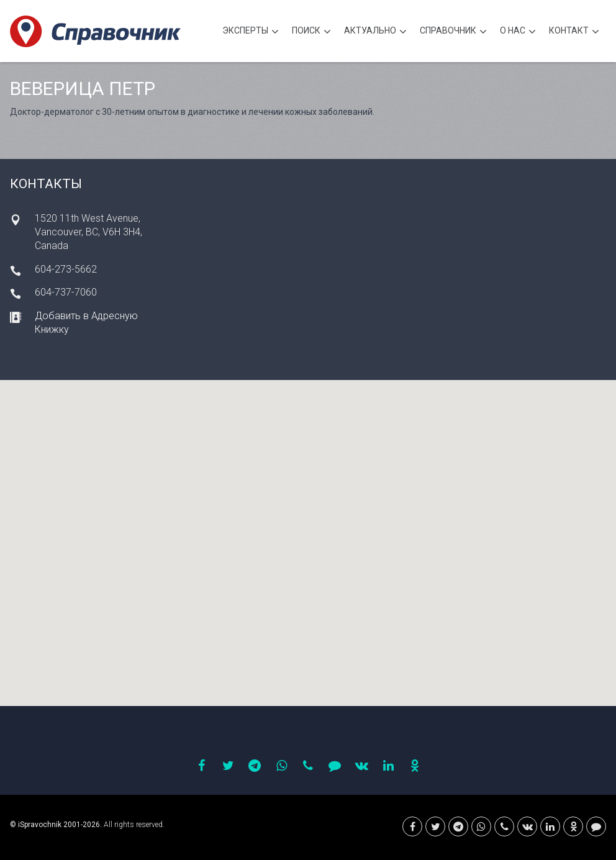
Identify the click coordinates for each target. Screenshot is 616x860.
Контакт (574, 32)
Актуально (375, 32)
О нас (518, 32)
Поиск (311, 32)
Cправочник (453, 32)
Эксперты (251, 32)
